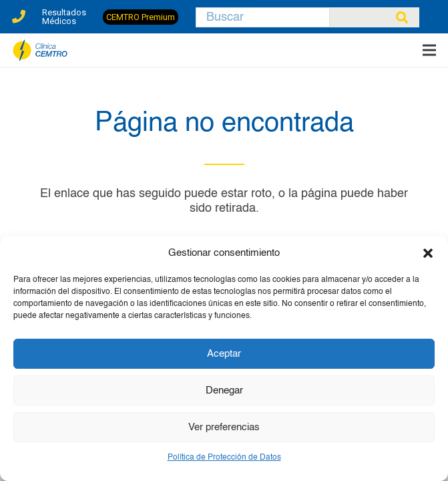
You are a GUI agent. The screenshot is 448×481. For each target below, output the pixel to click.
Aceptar (224, 354)
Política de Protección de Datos (224, 458)
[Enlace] (19, 13)
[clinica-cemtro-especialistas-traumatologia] (40, 50)
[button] (428, 253)
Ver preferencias (224, 427)
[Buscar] (263, 17)
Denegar (224, 390)
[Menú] (430, 50)
